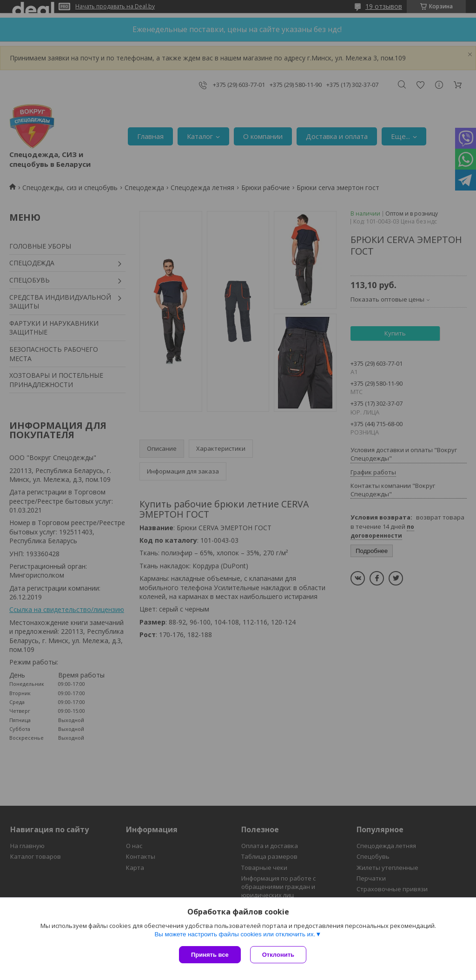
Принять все (210, 955)
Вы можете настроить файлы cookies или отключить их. (235, 934)
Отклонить (278, 955)
